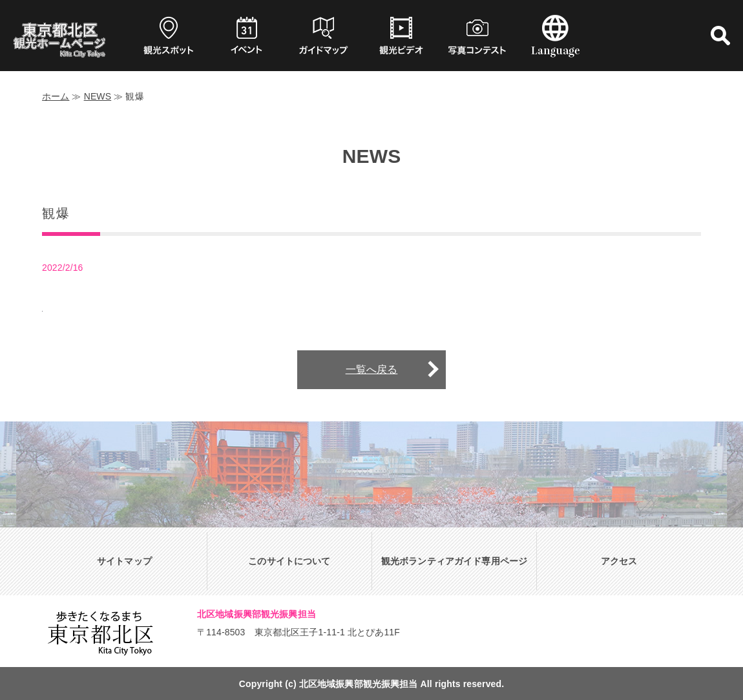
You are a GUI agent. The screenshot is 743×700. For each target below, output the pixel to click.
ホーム (56, 96)
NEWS (98, 96)
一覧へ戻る (372, 369)
